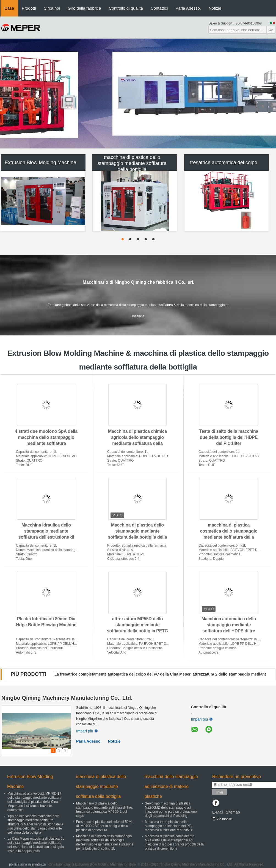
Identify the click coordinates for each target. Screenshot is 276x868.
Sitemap (233, 812)
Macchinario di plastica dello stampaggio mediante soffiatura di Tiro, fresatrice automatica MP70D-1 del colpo (105, 810)
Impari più (87, 731)
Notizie (215, 8)
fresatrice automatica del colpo (224, 162)
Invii (220, 792)
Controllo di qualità (126, 8)
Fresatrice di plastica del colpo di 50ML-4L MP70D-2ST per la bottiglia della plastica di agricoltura (105, 826)
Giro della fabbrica (84, 8)
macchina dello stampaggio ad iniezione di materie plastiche (171, 786)
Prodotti (29, 8)
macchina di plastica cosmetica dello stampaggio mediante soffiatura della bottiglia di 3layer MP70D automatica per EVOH (229, 537)
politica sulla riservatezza (27, 864)
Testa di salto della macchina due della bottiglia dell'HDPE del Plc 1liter (229, 437)
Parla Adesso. (188, 8)
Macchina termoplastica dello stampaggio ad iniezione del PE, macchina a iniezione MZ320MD (168, 826)
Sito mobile (222, 819)
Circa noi (52, 8)
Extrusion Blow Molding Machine (40, 162)
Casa (9, 8)
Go (271, 30)
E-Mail (218, 812)
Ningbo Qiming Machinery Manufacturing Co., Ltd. (67, 698)
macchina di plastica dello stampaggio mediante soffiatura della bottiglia (132, 163)
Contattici (159, 8)
